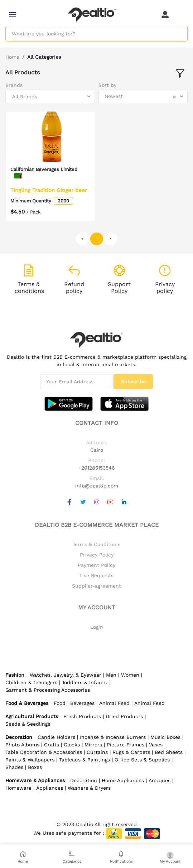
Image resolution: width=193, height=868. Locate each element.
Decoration (84, 780)
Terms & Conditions (96, 544)
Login (97, 627)
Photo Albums (22, 745)
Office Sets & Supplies (142, 760)
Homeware (18, 788)
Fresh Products (82, 716)
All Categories (44, 57)
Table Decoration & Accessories (44, 752)
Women (130, 675)
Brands (14, 85)
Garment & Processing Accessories (48, 690)
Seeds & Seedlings (28, 724)
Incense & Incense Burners (113, 737)
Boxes (35, 767)
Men (111, 675)
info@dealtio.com (97, 486)
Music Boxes (165, 737)
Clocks (72, 745)
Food (60, 703)
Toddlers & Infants (84, 682)
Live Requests (96, 575)
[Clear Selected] (174, 97)
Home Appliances (123, 780)
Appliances (50, 788)
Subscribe (133, 382)
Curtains (97, 752)
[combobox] (50, 97)
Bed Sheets (169, 752)
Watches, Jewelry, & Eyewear (66, 675)
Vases (156, 745)
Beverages (82, 703)
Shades (14, 767)
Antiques (160, 780)
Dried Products (124, 716)
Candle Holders (56, 737)
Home (12, 57)
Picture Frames (126, 745)
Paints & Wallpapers (30, 760)
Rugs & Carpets (131, 752)
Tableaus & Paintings (85, 760)
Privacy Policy (97, 555)
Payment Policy (96, 565)
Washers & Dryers (89, 788)
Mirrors (93, 745)
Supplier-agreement (96, 586)
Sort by (107, 85)
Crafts (52, 745)
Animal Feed (114, 703)
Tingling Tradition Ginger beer (49, 190)
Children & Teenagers (31, 682)
